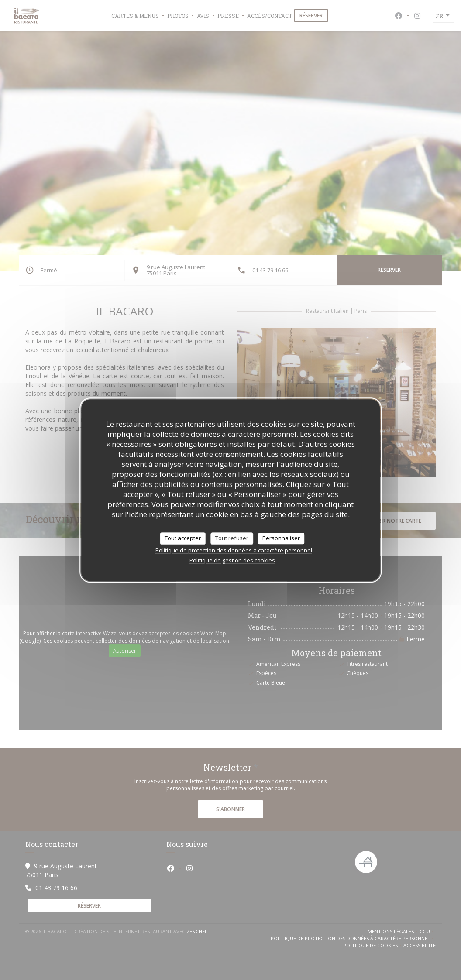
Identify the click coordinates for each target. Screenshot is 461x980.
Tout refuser (232, 538)
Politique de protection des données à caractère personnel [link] (234, 550)
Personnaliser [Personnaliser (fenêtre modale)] (281, 538)
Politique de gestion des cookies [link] (232, 560)
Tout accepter (183, 538)
